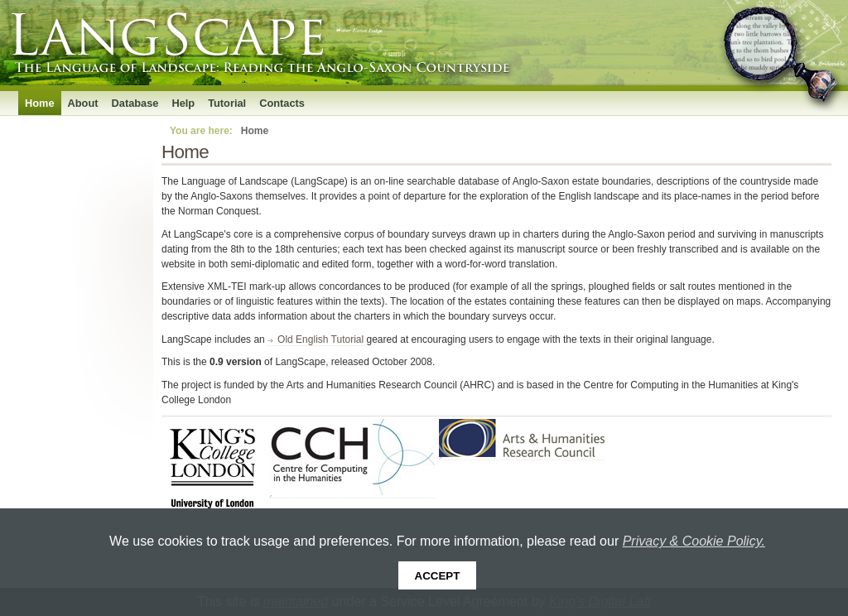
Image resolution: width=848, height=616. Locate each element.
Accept (438, 576)
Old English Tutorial (320, 339)
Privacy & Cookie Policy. (694, 541)
